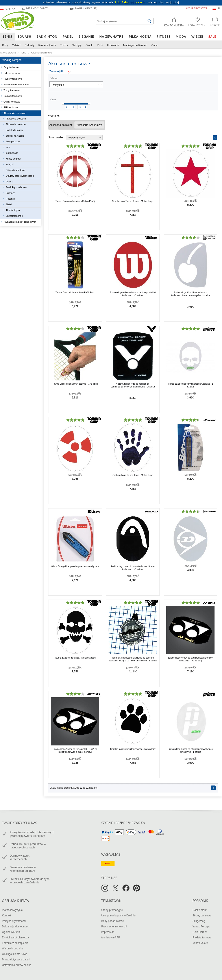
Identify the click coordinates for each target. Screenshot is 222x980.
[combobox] (9, 9)
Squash (24, 36)
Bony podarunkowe (113, 921)
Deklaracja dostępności (16, 927)
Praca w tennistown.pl (114, 927)
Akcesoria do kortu (16, 119)
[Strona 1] (215, 138)
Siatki (9, 204)
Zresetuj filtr (57, 72)
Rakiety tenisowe (13, 79)
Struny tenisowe (202, 916)
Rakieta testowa (202, 938)
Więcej (197, 36)
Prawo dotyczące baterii (16, 960)
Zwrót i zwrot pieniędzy (15, 938)
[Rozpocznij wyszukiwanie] (149, 21)
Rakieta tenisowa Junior (17, 84)
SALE (212, 36)
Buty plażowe (13, 141)
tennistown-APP (111, 938)
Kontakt (6, 916)
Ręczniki (10, 199)
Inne (8, 147)
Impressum (108, 932)
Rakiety (30, 45)
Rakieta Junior (47, 45)
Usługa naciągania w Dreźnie (118, 916)
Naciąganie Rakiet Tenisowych (20, 222)
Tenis (7, 36)
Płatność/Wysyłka (12, 910)
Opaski (9, 182)
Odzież (16, 45)
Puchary (10, 193)
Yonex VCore (200, 943)
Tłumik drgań (13, 210)
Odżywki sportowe (16, 170)
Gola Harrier (200, 932)
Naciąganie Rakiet (135, 45)
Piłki (100, 45)
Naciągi (77, 45)
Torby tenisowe (12, 90)
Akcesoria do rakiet (16, 124)
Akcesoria (113, 45)
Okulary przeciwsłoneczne (20, 176)
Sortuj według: (57, 138)
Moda (181, 36)
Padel (68, 36)
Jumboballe (12, 153)
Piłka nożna (140, 36)
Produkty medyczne (16, 187)
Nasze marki (200, 910)
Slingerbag (199, 921)
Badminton (47, 36)
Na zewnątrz (111, 36)
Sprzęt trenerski (14, 216)
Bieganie (86, 36)
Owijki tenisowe (12, 102)
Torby (64, 45)
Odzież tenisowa (13, 73)
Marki (154, 45)
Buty (5, 45)
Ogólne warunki (11, 932)
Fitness (164, 36)
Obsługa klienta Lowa (15, 954)
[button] (172, 23)
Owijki (89, 45)
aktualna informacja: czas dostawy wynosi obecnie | (111, 2)
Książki (10, 164)
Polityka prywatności (14, 921)
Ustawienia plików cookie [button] (17, 965)
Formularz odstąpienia (15, 943)
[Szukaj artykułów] (121, 21)
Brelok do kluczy (15, 130)
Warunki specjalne (13, 949)
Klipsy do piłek (13, 159)
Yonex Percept (201, 927)
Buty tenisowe (11, 67)
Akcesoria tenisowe (15, 113)
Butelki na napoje (15, 136)
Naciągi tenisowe (13, 96)
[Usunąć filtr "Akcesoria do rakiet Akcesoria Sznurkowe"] (89, 125)
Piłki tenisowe (11, 107)
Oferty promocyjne (112, 910)
